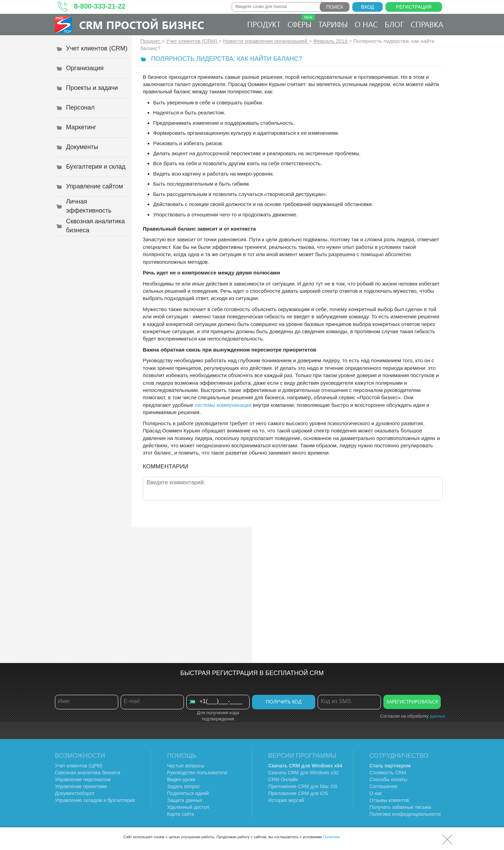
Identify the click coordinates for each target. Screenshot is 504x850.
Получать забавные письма (400, 807)
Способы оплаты (389, 779)
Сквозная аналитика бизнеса (88, 773)
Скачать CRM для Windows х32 (303, 773)
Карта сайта (181, 814)
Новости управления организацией (266, 41)
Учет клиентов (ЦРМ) (79, 766)
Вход (367, 7)
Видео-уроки (181, 779)
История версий (286, 800)
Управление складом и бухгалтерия (95, 800)
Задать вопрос (184, 786)
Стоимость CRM (388, 773)
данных (437, 716)
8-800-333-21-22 (100, 6)
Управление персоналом (83, 779)
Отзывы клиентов (389, 800)
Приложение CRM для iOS (298, 793)
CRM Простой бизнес (142, 25)
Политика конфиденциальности (405, 814)
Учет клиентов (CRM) (192, 41)
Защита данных (185, 800)
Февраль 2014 (331, 41)
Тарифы (333, 24)
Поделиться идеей (188, 793)
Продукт (264, 24)
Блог (394, 24)
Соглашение (384, 786)
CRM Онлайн (283, 779)
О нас (366, 24)
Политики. (332, 837)
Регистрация (414, 7)
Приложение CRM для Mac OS (303, 786)
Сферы (301, 22)
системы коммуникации (223, 405)
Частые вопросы (186, 766)
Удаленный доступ (188, 807)
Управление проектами (81, 786)
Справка (427, 24)
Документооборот (75, 793)
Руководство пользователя (197, 773)
